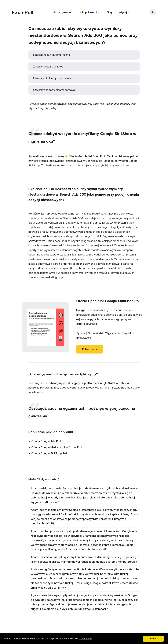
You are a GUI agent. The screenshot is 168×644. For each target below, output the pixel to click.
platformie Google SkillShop (102, 383)
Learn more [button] (85, 639)
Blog (109, 12)
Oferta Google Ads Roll (46, 441)
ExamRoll (23, 12)
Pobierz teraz (90, 349)
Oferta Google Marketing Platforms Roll (56, 447)
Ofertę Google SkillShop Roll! (87, 156)
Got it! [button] (153, 639)
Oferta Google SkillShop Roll (49, 453)
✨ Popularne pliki (89, 12)
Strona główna (62, 12)
